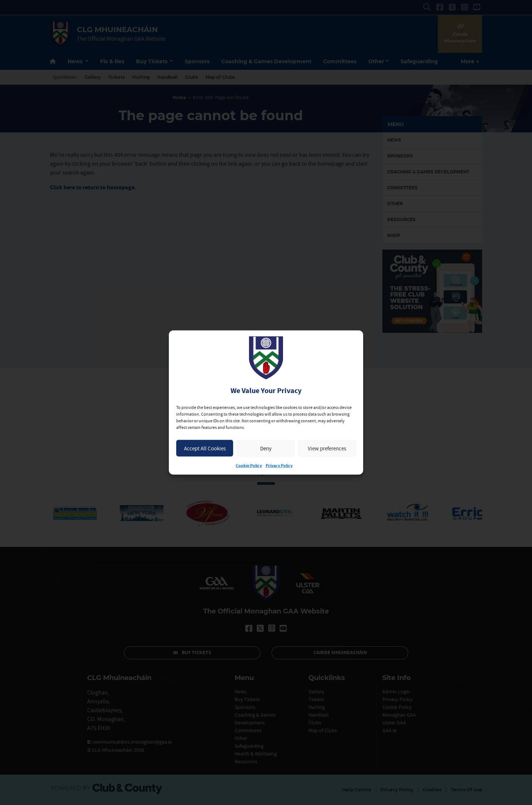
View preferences (327, 448)
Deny (266, 448)
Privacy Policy (279, 466)
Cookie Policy (249, 466)
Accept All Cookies (205, 448)
